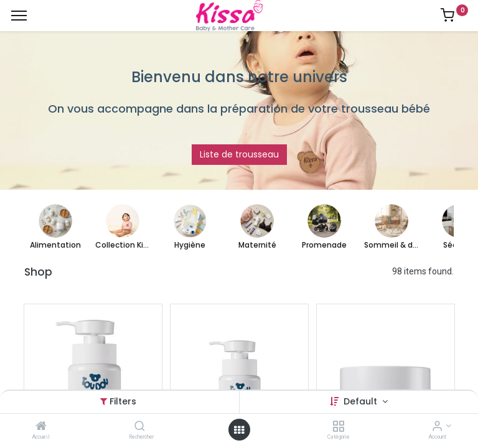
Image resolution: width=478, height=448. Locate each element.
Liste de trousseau (239, 154)
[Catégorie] (338, 427)
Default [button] (362, 401)
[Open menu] (239, 430)
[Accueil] (41, 427)
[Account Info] (437, 427)
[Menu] (19, 16)
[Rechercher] (140, 427)
